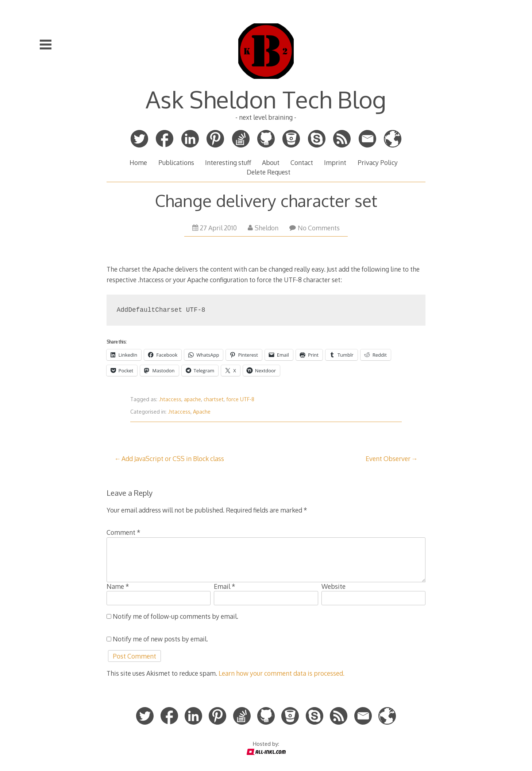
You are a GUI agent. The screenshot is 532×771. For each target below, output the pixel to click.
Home (138, 162)
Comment (124, 532)
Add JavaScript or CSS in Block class (173, 459)
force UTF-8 (240, 399)
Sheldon (263, 228)
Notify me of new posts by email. (160, 639)
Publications (176, 162)
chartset (214, 399)
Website (334, 586)
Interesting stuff (228, 162)
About (271, 162)
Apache (202, 412)
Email (225, 586)
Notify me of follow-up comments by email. (176, 616)
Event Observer (388, 459)
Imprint (335, 162)
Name (118, 586)
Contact (302, 162)
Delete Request (269, 172)
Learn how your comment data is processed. (282, 673)
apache (192, 399)
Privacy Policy (378, 162)
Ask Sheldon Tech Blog (266, 99)
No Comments (315, 228)
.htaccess (170, 399)
